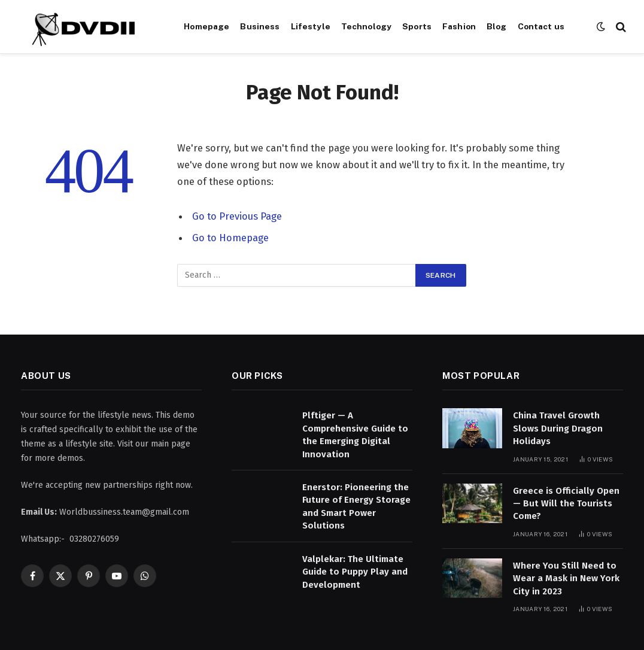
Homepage (206, 26)
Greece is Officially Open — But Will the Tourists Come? (566, 504)
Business (260, 26)
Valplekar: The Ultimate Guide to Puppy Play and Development (355, 572)
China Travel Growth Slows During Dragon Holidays (558, 428)
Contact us (541, 26)
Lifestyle (311, 26)
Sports (417, 26)
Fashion (459, 26)
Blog (497, 26)
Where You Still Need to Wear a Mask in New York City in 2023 (566, 578)
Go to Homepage (230, 238)
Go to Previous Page (237, 216)
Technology (366, 26)
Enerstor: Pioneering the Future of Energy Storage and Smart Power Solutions (356, 506)
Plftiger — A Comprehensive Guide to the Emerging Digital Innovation (355, 435)
